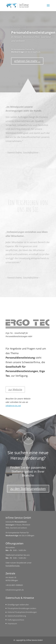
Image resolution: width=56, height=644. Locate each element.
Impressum (12, 624)
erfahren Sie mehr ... (27, 61)
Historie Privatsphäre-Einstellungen (22, 612)
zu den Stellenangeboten (28, 489)
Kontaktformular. (13, 566)
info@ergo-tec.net (13, 406)
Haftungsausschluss (16, 620)
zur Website (15, 389)
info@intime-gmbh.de (15, 590)
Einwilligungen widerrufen (18, 605)
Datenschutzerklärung (17, 616)
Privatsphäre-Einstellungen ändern (22, 608)
